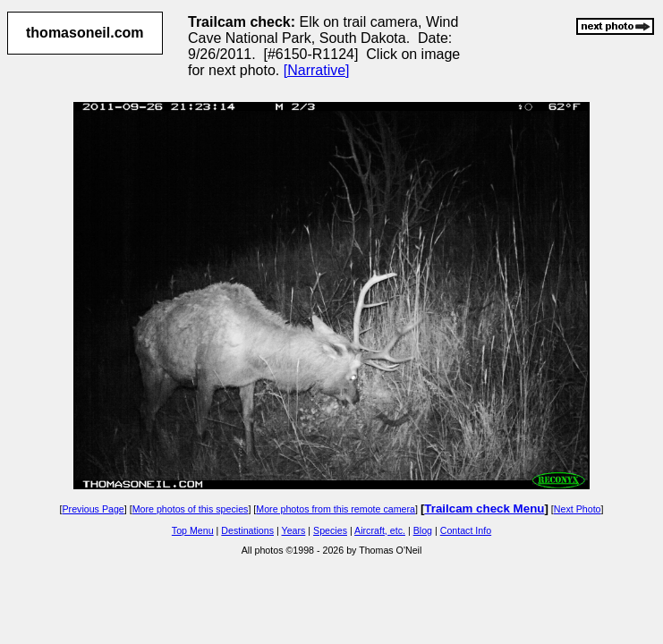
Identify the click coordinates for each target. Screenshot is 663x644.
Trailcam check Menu (484, 508)
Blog (423, 530)
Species (330, 530)
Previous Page (93, 509)
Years (294, 530)
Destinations (247, 530)
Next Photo (578, 509)
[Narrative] (317, 70)
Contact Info (466, 530)
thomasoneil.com (85, 33)
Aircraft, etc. (380, 530)
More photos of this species (191, 509)
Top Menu (193, 530)
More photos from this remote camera (336, 509)
